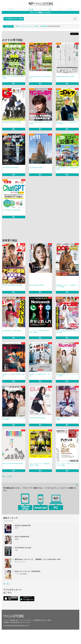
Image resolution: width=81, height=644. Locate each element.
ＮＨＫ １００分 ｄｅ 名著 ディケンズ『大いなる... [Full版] (67, 464)
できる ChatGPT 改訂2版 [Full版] (12, 210)
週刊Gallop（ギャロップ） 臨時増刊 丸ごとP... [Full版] (67, 286)
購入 (14, 84)
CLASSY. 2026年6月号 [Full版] (37, 418)
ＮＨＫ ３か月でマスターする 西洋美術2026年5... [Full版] (40, 464)
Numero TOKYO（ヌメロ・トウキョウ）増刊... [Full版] (67, 375)
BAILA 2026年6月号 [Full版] (37, 285)
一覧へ (7, 584)
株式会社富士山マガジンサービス (20, 622)
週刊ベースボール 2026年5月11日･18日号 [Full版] (13, 77)
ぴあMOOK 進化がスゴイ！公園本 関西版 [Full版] (67, 168)
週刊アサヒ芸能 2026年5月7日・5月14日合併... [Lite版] (67, 331)
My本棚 (31, 9)
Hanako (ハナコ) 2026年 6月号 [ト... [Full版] (40, 375)
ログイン (11, 9)
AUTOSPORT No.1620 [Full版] (11, 168)
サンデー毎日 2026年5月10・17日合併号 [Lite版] (40, 123)
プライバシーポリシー (26, 620)
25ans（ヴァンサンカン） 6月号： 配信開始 (31, 26)
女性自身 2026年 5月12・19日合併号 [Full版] (40, 77)
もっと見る (7, 476)
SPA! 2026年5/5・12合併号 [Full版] (12, 331)
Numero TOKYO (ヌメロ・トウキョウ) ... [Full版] (67, 419)
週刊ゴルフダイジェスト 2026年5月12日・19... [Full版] (67, 123)
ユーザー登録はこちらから (41, 12)
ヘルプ (70, 9)
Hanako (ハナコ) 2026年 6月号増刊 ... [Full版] (14, 375)
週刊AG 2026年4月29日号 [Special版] (12, 285)
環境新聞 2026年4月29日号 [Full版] (65, 77)
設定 (50, 9)
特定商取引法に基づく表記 (42, 620)
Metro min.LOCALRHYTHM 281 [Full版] (13, 464)
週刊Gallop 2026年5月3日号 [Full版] (12, 122)
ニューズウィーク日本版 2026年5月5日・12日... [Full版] (40, 331)
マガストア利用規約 (9, 620)
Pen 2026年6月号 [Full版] (36, 168)
